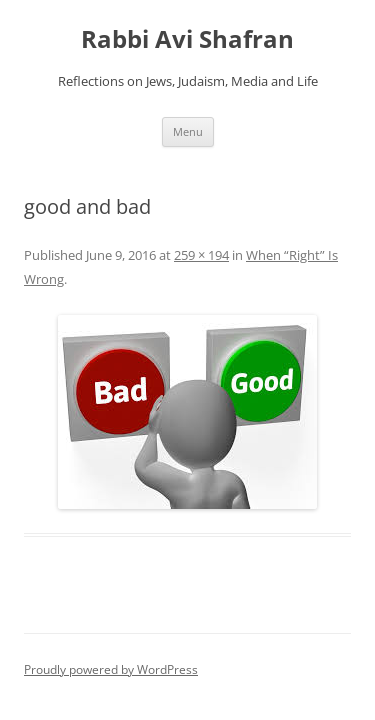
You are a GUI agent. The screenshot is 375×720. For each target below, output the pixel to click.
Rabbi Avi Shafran (187, 39)
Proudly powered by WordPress (111, 669)
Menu (188, 131)
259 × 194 (201, 255)
